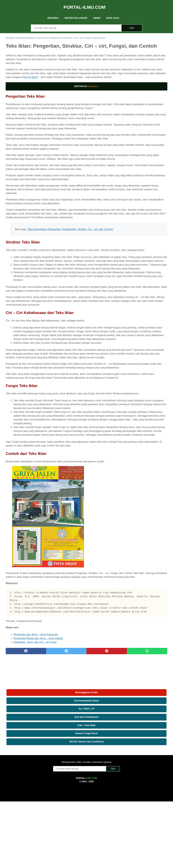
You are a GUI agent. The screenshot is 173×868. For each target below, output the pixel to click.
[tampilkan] (66, 98)
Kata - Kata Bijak (146, 70)
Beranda (53, 13)
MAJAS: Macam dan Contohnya (146, 88)
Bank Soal (113, 13)
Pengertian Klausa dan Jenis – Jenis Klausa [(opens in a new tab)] (38, 780)
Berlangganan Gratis (146, 37)
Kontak (87, 829)
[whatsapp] (100, 793)
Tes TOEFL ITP (146, 54)
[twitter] (46, 793)
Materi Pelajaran (76, 13)
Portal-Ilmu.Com (85, 4)
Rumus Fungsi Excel (146, 78)
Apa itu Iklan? (31, 89)
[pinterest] (73, 793)
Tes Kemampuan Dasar (146, 46)
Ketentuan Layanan (102, 829)
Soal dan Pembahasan (146, 62)
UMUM (97, 13)
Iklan (79, 829)
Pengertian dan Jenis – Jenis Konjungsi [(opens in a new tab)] (36, 776)
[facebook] (19, 793)
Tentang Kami (69, 829)
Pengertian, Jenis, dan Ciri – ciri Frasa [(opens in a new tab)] (35, 784)
